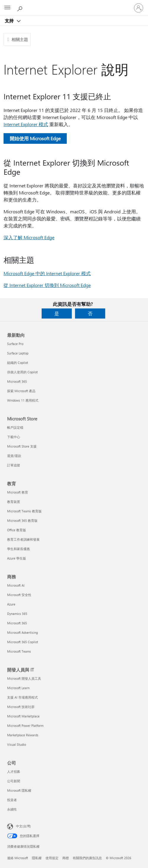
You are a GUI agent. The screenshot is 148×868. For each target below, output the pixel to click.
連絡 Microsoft (18, 858)
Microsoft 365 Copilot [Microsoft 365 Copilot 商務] (23, 642)
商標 (66, 858)
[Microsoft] (74, 4)
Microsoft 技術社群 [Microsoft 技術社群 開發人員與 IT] (21, 707)
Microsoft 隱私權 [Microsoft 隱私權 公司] (19, 790)
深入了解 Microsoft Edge (29, 237)
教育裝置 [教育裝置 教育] (14, 502)
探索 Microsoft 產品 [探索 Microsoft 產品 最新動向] (21, 391)
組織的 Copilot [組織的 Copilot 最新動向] (18, 363)
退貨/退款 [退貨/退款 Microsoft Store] (14, 456)
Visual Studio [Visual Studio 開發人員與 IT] (17, 744)
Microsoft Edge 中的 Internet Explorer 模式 (47, 273)
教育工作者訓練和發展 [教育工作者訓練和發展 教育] (23, 539)
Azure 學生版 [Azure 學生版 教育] (17, 558)
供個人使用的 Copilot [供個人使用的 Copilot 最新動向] (22, 372)
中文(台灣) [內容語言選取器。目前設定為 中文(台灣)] (23, 826)
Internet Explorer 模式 (26, 124)
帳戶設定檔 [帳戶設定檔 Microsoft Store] (15, 427)
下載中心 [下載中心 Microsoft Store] (14, 437)
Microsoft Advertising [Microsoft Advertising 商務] (22, 632)
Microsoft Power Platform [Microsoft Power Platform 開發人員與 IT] (25, 726)
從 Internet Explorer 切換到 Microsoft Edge (47, 285)
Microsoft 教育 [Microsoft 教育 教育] (18, 492)
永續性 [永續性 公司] (12, 809)
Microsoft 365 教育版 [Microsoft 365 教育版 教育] (22, 520)
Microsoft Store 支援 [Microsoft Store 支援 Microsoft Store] (22, 446)
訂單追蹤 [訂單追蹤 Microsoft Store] (14, 465)
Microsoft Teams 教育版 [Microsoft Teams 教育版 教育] (24, 511)
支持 (10, 21)
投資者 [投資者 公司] (12, 800)
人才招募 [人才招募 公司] (14, 772)
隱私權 (37, 858)
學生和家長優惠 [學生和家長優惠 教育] (18, 549)
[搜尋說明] (21, 8)
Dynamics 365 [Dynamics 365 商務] (17, 614)
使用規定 (52, 858)
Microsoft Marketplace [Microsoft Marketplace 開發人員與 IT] (23, 716)
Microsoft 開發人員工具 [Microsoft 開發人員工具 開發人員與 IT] (24, 678)
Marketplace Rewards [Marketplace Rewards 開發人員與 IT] (23, 735)
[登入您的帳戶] (139, 8)
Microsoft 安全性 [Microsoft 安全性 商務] (19, 595)
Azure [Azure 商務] (11, 604)
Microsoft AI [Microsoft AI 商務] (16, 585)
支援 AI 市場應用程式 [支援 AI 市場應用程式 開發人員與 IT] (22, 697)
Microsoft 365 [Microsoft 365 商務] (17, 623)
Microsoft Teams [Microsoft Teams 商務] (19, 651)
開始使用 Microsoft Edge (35, 138)
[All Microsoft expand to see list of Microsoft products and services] (7, 8)
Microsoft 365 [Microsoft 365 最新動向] (17, 381)
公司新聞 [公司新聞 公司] (14, 781)
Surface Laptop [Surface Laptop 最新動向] (18, 353)
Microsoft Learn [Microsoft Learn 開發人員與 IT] (18, 688)
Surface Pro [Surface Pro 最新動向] (15, 344)
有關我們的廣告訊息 (87, 858)
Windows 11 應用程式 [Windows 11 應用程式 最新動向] (23, 400)
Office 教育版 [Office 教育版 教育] (17, 530)
